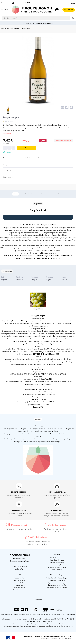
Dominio (60, 194)
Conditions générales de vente (57, 567)
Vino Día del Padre (19, 590)
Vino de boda (19, 583)
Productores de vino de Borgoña (57, 587)
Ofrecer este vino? (38, 177)
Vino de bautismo (19, 585)
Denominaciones (46, 194)
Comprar (26, 148)
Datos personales (57, 570)
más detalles (7, 133)
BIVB (41, 407)
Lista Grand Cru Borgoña (57, 580)
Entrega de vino (19, 578)
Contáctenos (38, 599)
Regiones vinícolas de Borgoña (57, 583)
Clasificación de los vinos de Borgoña (57, 578)
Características (29, 194)
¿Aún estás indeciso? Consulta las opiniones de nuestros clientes (38, 543)
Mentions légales (57, 565)
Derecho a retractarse (57, 562)
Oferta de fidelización (57, 558)
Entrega (38, 165)
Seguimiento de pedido (57, 560)
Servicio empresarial (19, 580)
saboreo (16, 194)
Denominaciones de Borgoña (57, 585)
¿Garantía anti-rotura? (38, 171)
